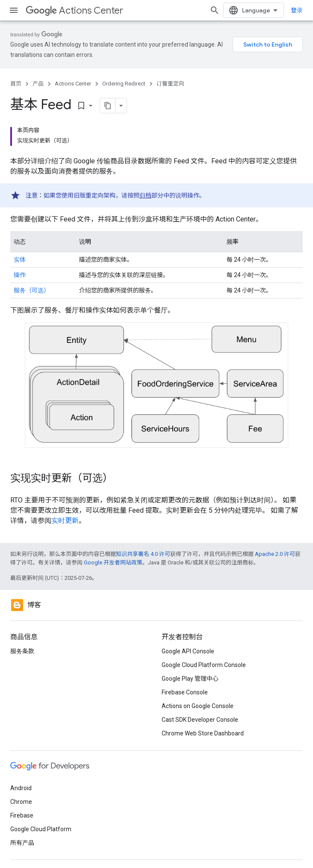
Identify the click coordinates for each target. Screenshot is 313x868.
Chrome (21, 802)
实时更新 (65, 521)
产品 (38, 84)
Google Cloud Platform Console (204, 665)
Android (21, 788)
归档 (145, 195)
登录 (297, 10)
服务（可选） (32, 290)
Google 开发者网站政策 (113, 562)
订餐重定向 (170, 84)
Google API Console (188, 651)
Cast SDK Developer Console (200, 720)
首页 (16, 84)
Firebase (22, 815)
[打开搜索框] (215, 10)
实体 (20, 260)
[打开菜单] (14, 10)
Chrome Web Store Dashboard (203, 733)
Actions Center (74, 10)
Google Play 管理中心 (190, 679)
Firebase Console (185, 692)
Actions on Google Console (198, 706)
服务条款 (22, 651)
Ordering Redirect (124, 84)
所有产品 (22, 843)
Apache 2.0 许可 (275, 554)
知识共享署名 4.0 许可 (143, 554)
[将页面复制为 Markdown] (108, 106)
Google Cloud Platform (41, 829)
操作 (20, 275)
